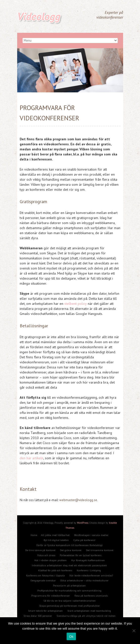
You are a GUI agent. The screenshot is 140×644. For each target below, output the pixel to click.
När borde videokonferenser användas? (91, 575)
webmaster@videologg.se (78, 500)
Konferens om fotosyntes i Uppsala (45, 575)
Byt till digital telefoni (56, 540)
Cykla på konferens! (84, 540)
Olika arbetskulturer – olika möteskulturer (84, 581)
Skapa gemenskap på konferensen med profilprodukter (69, 606)
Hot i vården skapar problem (50, 560)
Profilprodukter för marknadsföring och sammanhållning (69, 591)
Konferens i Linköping (89, 570)
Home (34, 535)
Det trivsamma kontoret (100, 550)
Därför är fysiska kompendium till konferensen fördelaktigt (69, 545)
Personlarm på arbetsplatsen (69, 586)
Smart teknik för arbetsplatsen (45, 611)
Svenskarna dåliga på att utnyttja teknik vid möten (86, 616)
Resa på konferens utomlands (91, 596)
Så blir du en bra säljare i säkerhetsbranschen (69, 601)
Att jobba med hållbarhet (55, 535)
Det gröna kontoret (71, 550)
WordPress (83, 523)
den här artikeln (32, 458)
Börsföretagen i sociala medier (91, 535)
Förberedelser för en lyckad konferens (81, 555)
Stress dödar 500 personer (38, 616)
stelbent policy (76, 304)
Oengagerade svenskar (43, 581)
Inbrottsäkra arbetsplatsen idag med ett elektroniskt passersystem (69, 565)
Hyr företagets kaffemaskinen (88, 560)
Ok (71, 637)
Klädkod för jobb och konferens (55, 570)
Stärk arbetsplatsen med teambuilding (89, 611)
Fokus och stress (46, 555)
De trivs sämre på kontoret (40, 550)
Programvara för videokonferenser (51, 596)
